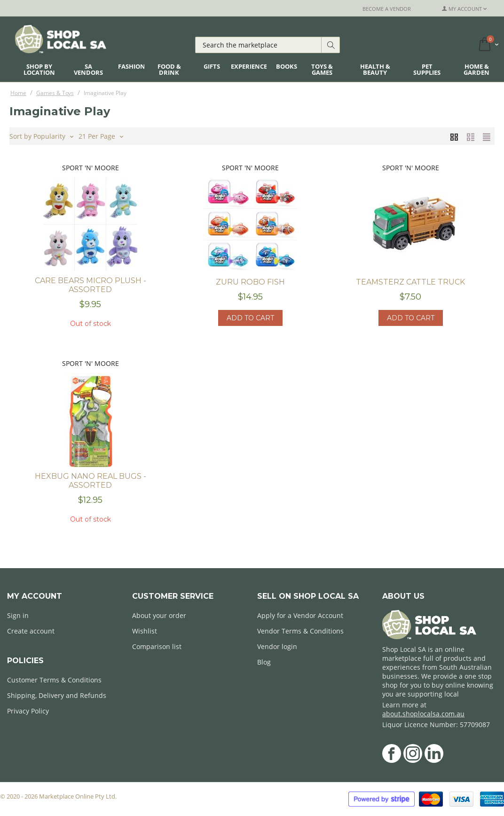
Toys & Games (322, 69)
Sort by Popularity (41, 135)
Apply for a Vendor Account (300, 615)
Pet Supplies (427, 69)
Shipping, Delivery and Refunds (57, 695)
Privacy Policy (28, 711)
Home (18, 93)
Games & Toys (55, 93)
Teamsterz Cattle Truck (410, 282)
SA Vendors (88, 69)
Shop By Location (39, 69)
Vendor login (277, 646)
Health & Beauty (375, 69)
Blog (264, 662)
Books (287, 66)
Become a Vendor (387, 9)
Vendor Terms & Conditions (300, 631)
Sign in (18, 615)
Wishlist (145, 631)
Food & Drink (169, 69)
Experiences (251, 66)
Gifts (212, 66)
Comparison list (157, 646)
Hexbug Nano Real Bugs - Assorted (91, 481)
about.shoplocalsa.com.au (423, 714)
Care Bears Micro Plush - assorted (91, 285)
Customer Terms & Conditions (54, 680)
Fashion (132, 66)
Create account (31, 631)
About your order (159, 615)
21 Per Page (101, 135)
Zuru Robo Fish (250, 282)
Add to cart (250, 318)
